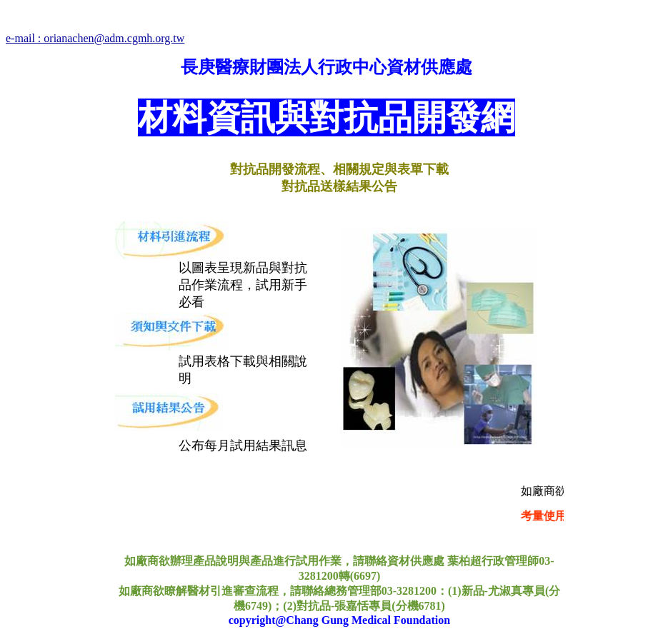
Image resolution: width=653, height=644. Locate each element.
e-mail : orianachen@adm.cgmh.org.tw (95, 38)
